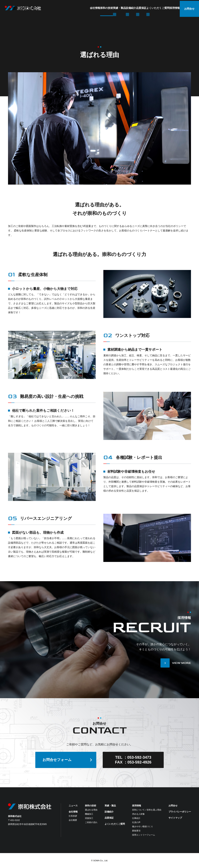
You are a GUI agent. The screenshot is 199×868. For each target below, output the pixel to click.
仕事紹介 (136, 818)
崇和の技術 (67, 8)
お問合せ (189, 8)
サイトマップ (175, 818)
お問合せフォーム (57, 760)
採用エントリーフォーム (144, 835)
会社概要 (73, 820)
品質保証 (121, 8)
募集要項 (136, 831)
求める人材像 (138, 814)
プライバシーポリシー (180, 812)
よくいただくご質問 (144, 8)
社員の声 (136, 822)
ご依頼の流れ (91, 822)
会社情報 (49, 8)
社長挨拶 (73, 816)
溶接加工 (89, 818)
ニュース (73, 806)
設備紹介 (104, 8)
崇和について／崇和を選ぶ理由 (147, 810)
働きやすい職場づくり (143, 827)
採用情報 (167, 8)
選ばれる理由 (91, 810)
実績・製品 (87, 8)
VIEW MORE (182, 663)
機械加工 (89, 814)
